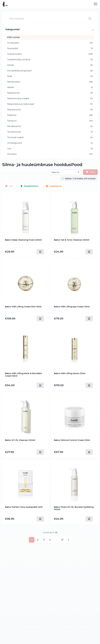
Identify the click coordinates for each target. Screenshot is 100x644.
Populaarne (53, 186)
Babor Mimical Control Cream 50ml (72, 440)
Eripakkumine (29, 186)
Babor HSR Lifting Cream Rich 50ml (23, 307)
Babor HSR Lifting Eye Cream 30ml (72, 307)
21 (62, 540)
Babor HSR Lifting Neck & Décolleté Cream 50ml (23, 375)
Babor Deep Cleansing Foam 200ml (23, 240)
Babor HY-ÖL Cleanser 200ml (20, 440)
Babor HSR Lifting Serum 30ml (70, 373)
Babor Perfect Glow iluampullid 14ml (24, 507)
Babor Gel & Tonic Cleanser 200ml (72, 240)
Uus (9, 186)
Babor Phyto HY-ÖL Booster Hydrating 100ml (74, 508)
